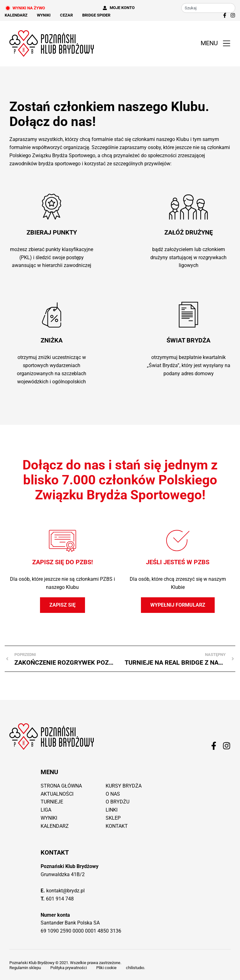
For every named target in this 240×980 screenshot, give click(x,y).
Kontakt (117, 826)
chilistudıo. (135, 968)
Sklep (113, 818)
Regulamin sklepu (25, 968)
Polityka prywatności (69, 968)
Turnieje (52, 802)
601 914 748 (60, 899)
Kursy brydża (124, 786)
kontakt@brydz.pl (65, 891)
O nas (113, 794)
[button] (214, 44)
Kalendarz (16, 15)
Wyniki (44, 15)
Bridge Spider (96, 15)
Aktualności (57, 794)
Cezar (66, 15)
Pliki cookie (106, 968)
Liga (46, 810)
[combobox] (208, 8)
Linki (112, 810)
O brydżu (117, 802)
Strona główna (61, 786)
